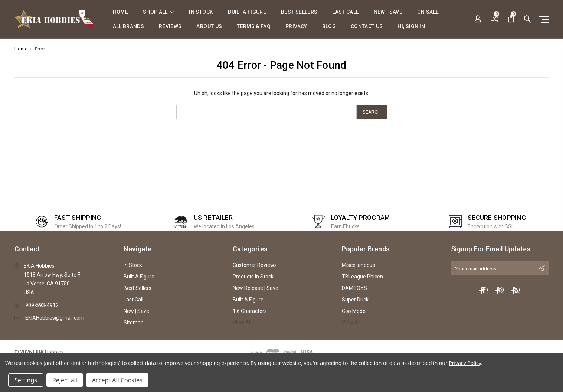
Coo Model (354, 311)
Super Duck (355, 300)
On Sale (428, 12)
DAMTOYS (354, 288)
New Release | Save (256, 288)
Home (120, 12)
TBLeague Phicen (362, 277)
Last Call (345, 12)
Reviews (170, 27)
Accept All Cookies (117, 380)
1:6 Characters (250, 311)
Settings (26, 380)
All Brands (129, 27)
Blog (329, 27)
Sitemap (134, 323)
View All (242, 323)
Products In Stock (253, 277)
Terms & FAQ (254, 27)
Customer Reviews (255, 265)
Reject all (65, 380)
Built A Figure (247, 12)
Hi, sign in (411, 27)
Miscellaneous (359, 265)
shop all (159, 12)
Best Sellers (299, 12)
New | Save (388, 12)
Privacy (296, 27)
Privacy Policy (465, 363)
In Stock (201, 12)
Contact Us (367, 27)
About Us (209, 27)
